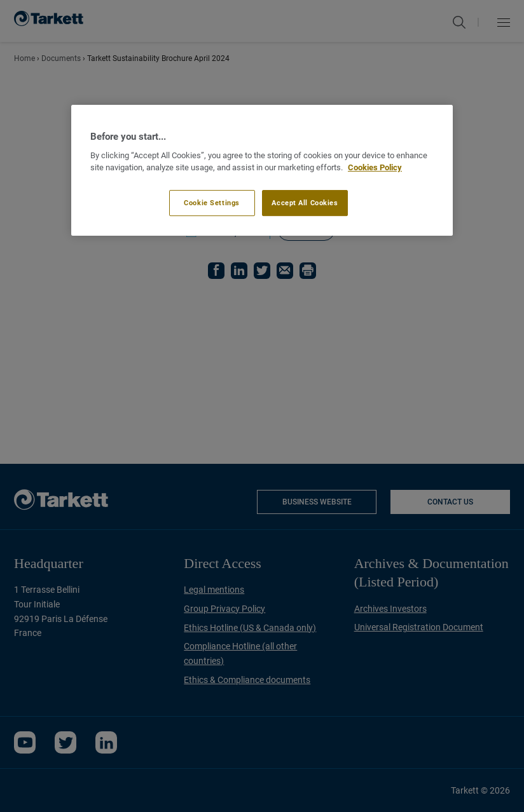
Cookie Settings (212, 203)
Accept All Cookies (305, 203)
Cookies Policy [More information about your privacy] (375, 167)
